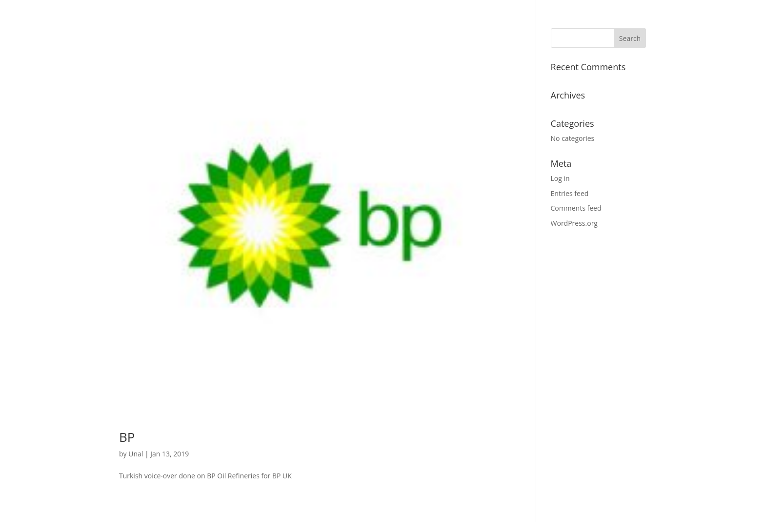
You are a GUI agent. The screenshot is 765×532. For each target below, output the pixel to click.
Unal (136, 454)
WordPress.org (574, 223)
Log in (560, 178)
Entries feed (570, 193)
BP (127, 437)
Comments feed (576, 208)
